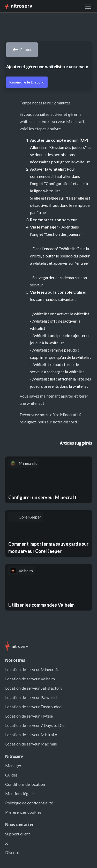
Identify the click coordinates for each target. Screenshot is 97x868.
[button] (88, 6)
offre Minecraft (64, 414)
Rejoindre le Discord (27, 82)
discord (70, 422)
